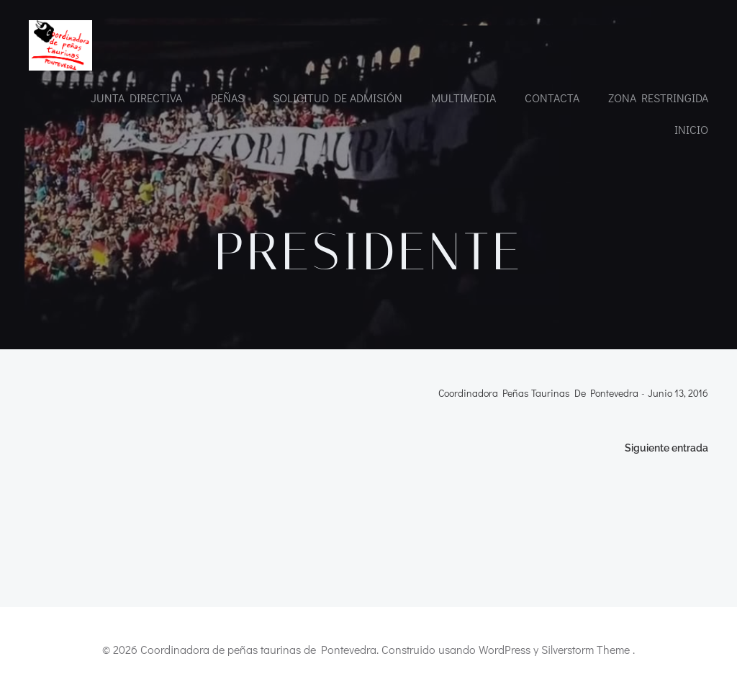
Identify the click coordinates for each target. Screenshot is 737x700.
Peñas (227, 98)
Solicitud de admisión (338, 98)
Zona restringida (658, 98)
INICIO (691, 129)
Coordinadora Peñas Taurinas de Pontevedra (538, 394)
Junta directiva (136, 98)
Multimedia (464, 98)
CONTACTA (552, 98)
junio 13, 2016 (678, 394)
